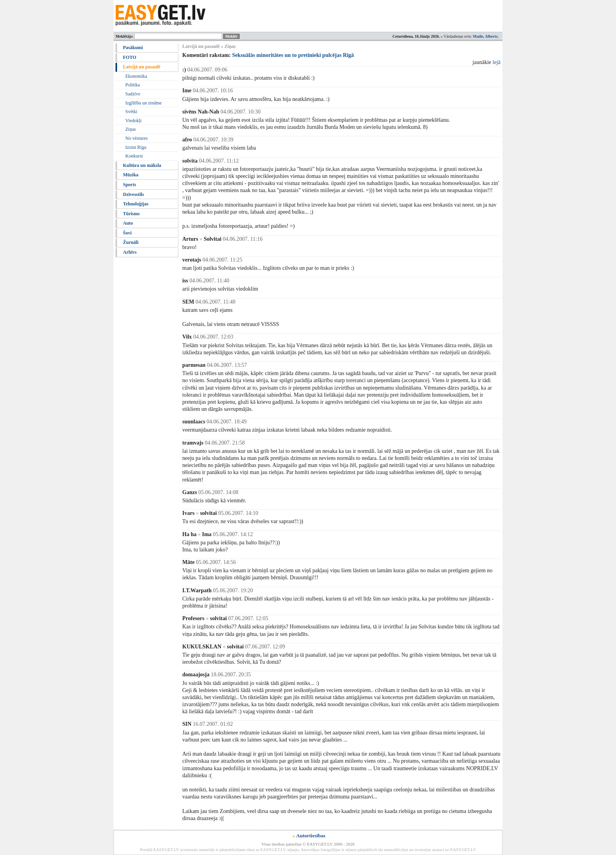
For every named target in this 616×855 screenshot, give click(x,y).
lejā (497, 62)
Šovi (127, 233)
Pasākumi (133, 48)
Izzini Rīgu (136, 147)
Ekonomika (136, 76)
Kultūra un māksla (142, 165)
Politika (133, 85)
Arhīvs (130, 252)
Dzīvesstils (133, 194)
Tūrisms (131, 214)
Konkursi (134, 156)
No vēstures (137, 138)
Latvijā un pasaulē (142, 67)
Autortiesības (311, 836)
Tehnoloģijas (136, 204)
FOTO (130, 57)
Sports (129, 185)
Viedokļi (133, 121)
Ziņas (131, 129)
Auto (128, 223)
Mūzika (131, 175)
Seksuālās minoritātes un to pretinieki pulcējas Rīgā (293, 55)
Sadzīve (133, 94)
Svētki (131, 112)
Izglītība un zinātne (144, 103)
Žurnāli (131, 242)
